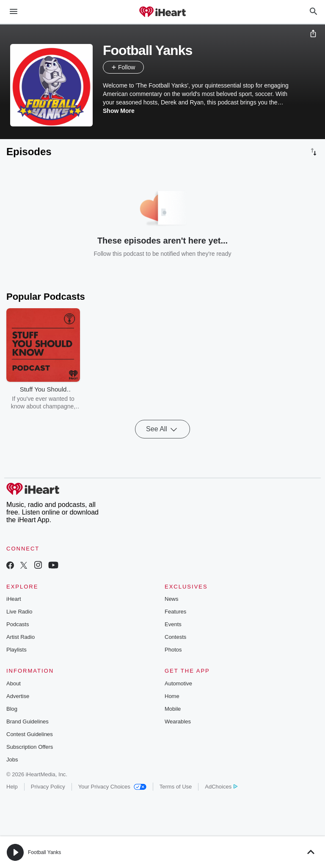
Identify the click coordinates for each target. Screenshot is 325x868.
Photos (173, 650)
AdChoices (221, 787)
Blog (12, 709)
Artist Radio (21, 637)
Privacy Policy (48, 787)
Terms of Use (176, 787)
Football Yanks (44, 852)
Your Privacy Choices (112, 787)
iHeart (14, 599)
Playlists (17, 650)
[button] (152, 67)
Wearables (178, 722)
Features (175, 612)
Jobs (12, 760)
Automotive (178, 683)
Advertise (18, 696)
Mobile (173, 709)
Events (173, 624)
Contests (175, 637)
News (172, 599)
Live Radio (19, 612)
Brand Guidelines (28, 722)
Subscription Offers (30, 747)
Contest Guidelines (30, 734)
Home (172, 696)
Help (12, 787)
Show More (119, 111)
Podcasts (18, 624)
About (14, 683)
